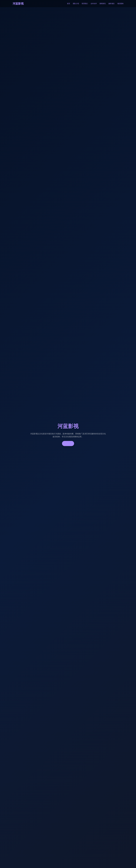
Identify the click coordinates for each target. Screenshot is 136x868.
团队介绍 (76, 4)
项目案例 (120, 4)
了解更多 (68, 443)
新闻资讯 (103, 4)
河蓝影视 (18, 4)
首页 (69, 4)
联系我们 (85, 4)
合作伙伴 (94, 4)
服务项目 (111, 4)
